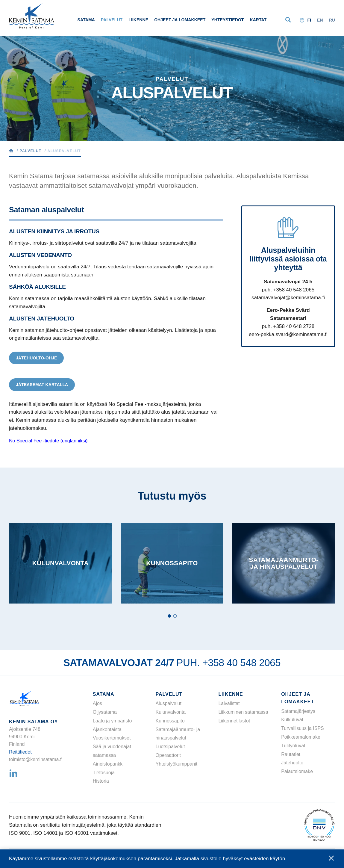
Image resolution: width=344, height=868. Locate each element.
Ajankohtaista (107, 729)
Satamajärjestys (298, 711)
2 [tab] (175, 616)
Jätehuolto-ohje (36, 358)
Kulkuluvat (292, 720)
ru (332, 20)
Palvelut (112, 20)
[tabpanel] (60, 563)
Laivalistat (229, 703)
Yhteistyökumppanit (177, 764)
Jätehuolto (292, 763)
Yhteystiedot (228, 20)
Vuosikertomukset (112, 738)
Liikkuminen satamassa (243, 712)
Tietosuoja (104, 773)
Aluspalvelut (169, 703)
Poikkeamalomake (301, 737)
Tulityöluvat (293, 746)
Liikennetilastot (234, 721)
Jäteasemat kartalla (42, 385)
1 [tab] (169, 616)
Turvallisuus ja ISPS (303, 728)
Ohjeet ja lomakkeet (180, 20)
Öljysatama (105, 712)
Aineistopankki (108, 764)
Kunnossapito (170, 721)
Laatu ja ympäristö (112, 721)
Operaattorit (168, 755)
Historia (101, 781)
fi (309, 20)
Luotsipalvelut (170, 747)
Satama (86, 20)
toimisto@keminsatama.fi (36, 759)
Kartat (258, 20)
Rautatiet (291, 754)
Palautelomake (297, 771)
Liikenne (138, 20)
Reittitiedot (20, 752)
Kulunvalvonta (171, 712)
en (320, 20)
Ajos (97, 703)
